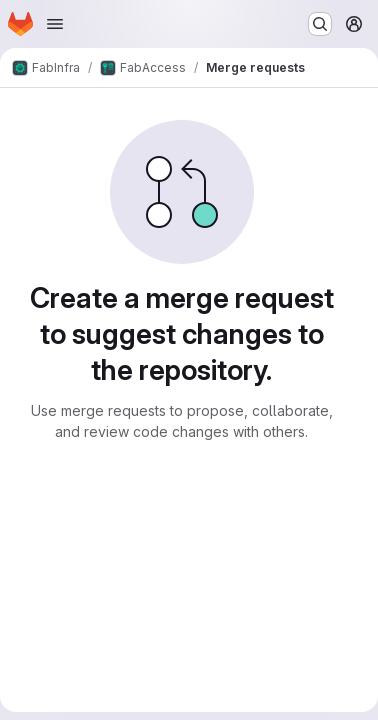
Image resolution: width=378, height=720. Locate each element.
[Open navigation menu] (55, 24)
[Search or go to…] (320, 24)
